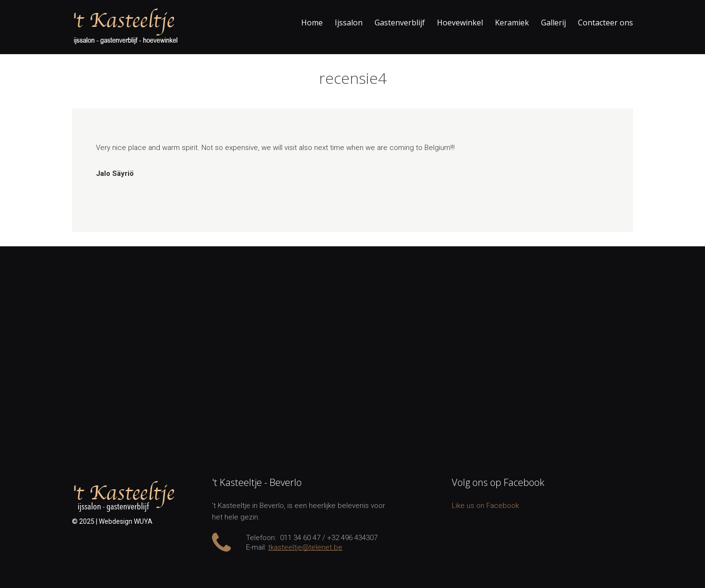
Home (312, 23)
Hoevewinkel (460, 23)
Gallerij (553, 23)
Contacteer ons (605, 23)
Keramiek (512, 23)
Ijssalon (349, 23)
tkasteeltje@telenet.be (305, 547)
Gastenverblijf (400, 23)
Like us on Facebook (485, 506)
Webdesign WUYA (126, 521)
